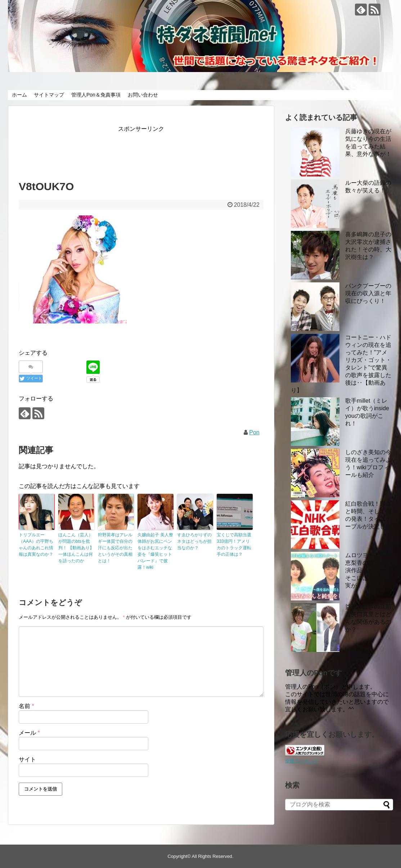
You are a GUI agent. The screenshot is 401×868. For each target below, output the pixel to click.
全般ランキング (301, 761)
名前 (26, 706)
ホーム (19, 95)
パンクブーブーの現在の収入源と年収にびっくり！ (368, 293)
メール (29, 733)
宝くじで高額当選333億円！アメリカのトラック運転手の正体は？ (234, 545)
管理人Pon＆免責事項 (96, 95)
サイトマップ (49, 95)
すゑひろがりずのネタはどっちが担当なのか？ (194, 541)
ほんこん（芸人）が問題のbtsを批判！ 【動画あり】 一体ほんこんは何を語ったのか (76, 548)
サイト (27, 759)
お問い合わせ (143, 95)
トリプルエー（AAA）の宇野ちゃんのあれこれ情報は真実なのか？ (36, 545)
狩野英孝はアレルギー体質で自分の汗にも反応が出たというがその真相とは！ (115, 548)
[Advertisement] (150, 150)
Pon (254, 432)
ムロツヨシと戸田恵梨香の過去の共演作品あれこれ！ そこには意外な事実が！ (368, 570)
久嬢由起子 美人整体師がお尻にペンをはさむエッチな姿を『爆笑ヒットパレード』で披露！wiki (155, 551)
